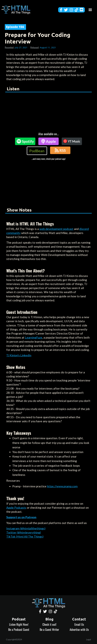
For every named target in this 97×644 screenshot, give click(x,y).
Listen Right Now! (19, 624)
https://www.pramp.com (62, 486)
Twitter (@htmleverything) (24, 532)
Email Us (79, 624)
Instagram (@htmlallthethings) (26, 528)
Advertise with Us (79, 629)
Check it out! (49, 624)
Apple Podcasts (16, 508)
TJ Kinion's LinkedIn (19, 355)
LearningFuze (34, 337)
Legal (89, 639)
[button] (90, 10)
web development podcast (56, 229)
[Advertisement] (49, 183)
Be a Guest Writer (49, 629)
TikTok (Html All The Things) (25, 537)
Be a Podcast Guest (19, 629)
